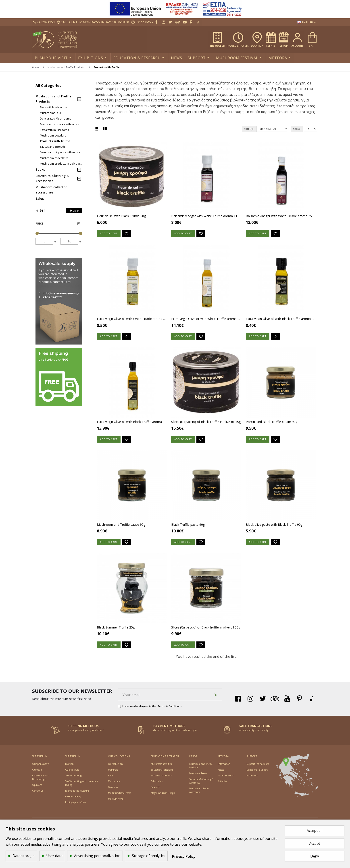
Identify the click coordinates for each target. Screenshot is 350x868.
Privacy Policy (184, 856)
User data (54, 856)
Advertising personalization (97, 856)
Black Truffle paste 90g (188, 528)
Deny (315, 856)
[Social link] (44, 22)
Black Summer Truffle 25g (116, 632)
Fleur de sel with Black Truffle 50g (121, 216)
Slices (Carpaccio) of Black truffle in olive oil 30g (206, 632)
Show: (297, 129)
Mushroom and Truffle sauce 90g (121, 528)
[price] (44, 241)
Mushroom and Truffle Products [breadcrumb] (66, 67)
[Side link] (59, 301)
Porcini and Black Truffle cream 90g (272, 424)
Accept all (315, 830)
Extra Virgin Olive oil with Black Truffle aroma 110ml (281, 320)
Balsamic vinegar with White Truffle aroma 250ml (281, 216)
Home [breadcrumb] (35, 67)
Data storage (24, 856)
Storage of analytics (149, 856)
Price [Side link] (39, 224)
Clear (76, 211)
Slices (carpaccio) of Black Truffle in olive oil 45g (206, 424)
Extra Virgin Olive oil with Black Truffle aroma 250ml (132, 424)
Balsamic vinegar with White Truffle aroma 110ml (206, 216)
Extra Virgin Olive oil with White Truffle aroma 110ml (132, 320)
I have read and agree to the (150, 710)
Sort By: (249, 129)
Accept (315, 843)
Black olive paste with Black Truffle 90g (274, 528)
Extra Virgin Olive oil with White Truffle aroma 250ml (206, 320)
